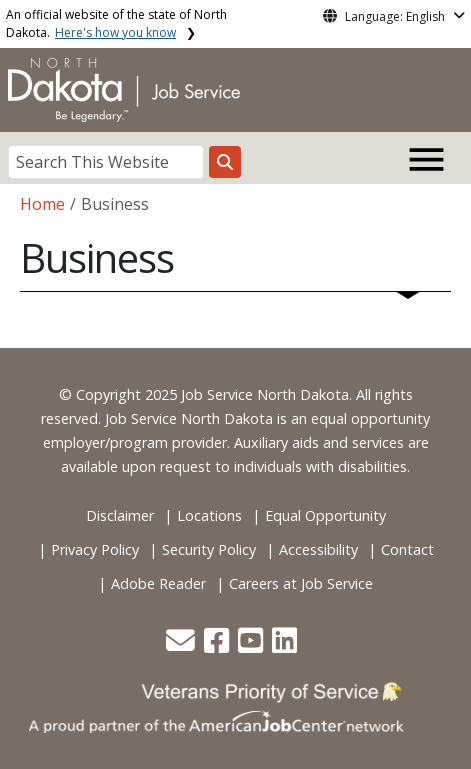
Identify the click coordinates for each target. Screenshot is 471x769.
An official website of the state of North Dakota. (116, 23)
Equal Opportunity (325, 515)
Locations (209, 515)
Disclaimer (120, 515)
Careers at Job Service (301, 583)
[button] (182, 645)
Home (42, 204)
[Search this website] (225, 162)
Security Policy (209, 549)
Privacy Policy (95, 549)
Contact (407, 549)
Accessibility (318, 549)
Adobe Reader (158, 583)
